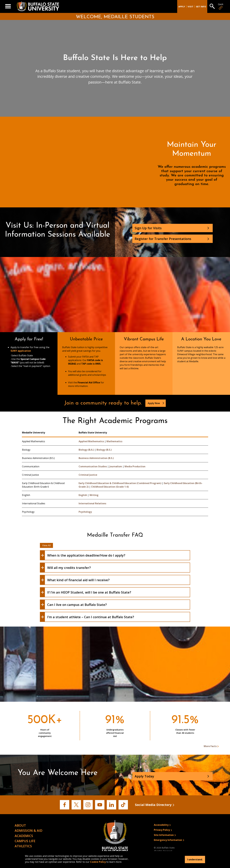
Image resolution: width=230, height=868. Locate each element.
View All (46, 545)
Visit (190, 7)
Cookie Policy (98, 862)
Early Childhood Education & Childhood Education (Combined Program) (120, 483)
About (20, 825)
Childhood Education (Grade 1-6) (110, 487)
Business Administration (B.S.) (96, 458)
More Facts (210, 746)
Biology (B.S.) (104, 450)
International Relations (92, 503)
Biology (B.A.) (86, 450)
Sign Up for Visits (148, 228)
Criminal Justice (88, 475)
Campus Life (25, 841)
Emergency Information (168, 840)
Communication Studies (93, 466)
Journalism (116, 466)
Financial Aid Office (89, 382)
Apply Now (154, 403)
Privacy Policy (162, 830)
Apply (182, 7)
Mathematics (114, 441)
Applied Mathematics (91, 441)
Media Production (135, 466)
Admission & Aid (29, 830)
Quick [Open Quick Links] (221, 6)
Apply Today (144, 776)
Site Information (164, 835)
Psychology (85, 512)
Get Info (201, 7)
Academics (24, 836)
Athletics (23, 846)
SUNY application (21, 351)
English (83, 495)
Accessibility (161, 825)
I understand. (195, 859)
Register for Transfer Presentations (163, 239)
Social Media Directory (153, 805)
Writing (94, 495)
